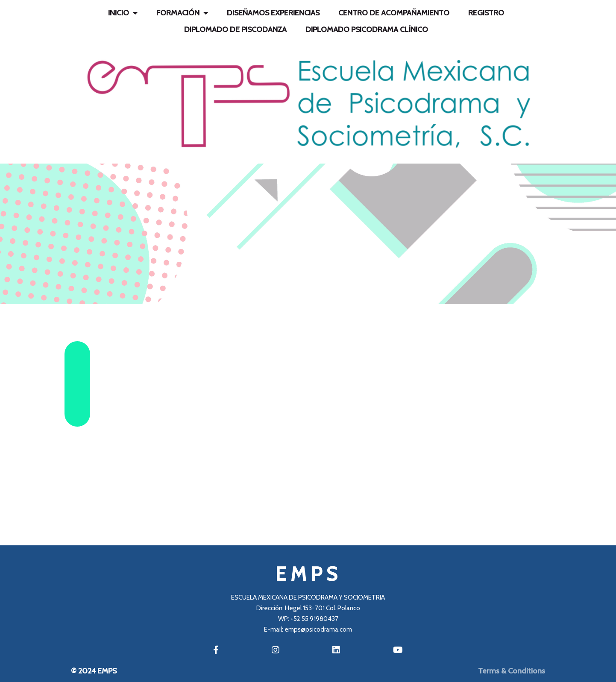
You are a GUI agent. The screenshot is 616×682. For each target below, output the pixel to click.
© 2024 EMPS (94, 671)
